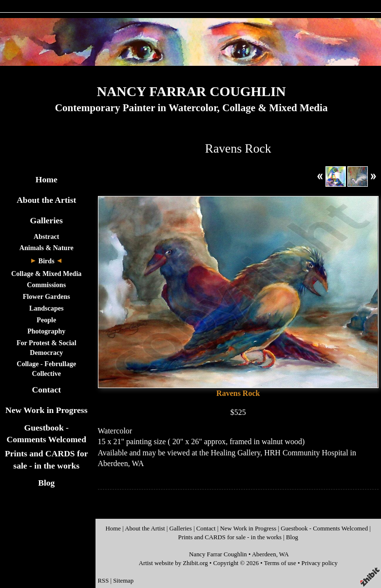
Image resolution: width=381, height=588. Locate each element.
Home (47, 179)
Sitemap (123, 581)
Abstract (46, 236)
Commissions (46, 285)
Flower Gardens (47, 296)
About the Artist (46, 200)
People (46, 320)
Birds (47, 261)
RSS (104, 581)
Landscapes (46, 308)
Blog (46, 483)
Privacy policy (320, 563)
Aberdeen (264, 554)
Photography (46, 331)
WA (284, 554)
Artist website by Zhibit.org (173, 563)
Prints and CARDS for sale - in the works (230, 537)
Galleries (47, 220)
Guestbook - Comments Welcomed (324, 529)
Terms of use (280, 563)
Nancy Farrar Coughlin (218, 554)
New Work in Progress (47, 410)
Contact (46, 390)
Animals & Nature (47, 248)
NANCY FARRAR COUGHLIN (191, 91)
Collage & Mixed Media (46, 274)
